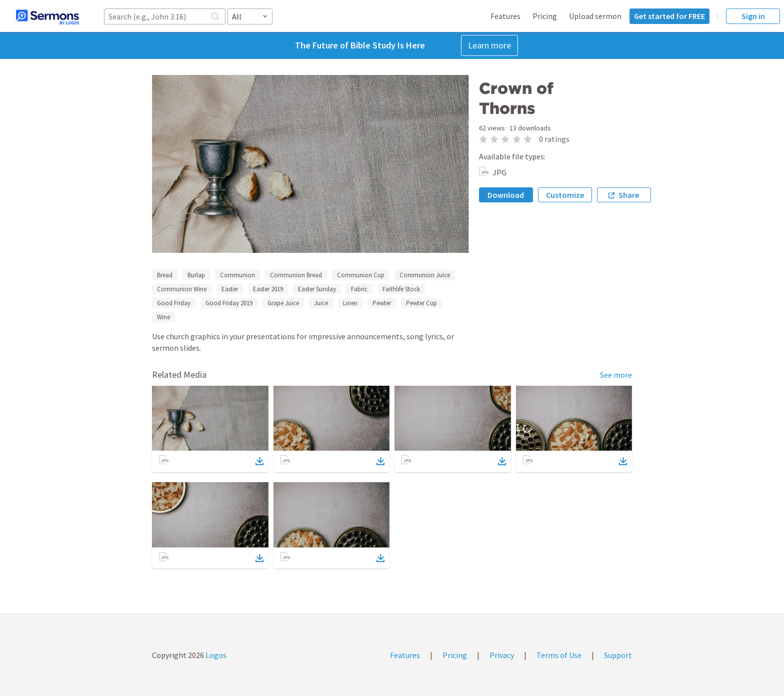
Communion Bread (296, 275)
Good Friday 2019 (229, 303)
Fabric (359, 289)
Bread (165, 275)
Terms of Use (559, 655)
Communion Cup (361, 275)
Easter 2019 (268, 289)
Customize (565, 195)
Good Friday (174, 303)
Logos (215, 655)
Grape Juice (283, 303)
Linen (350, 303)
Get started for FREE (669, 16)
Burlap (196, 275)
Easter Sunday (317, 289)
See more (616, 375)
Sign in (753, 16)
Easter (230, 289)
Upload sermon (595, 16)
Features (505, 16)
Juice (321, 303)
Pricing (545, 16)
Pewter (382, 303)
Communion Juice (425, 275)
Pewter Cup (421, 303)
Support (618, 655)
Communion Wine (182, 289)
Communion (237, 275)
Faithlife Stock (401, 289)
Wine (163, 317)
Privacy (502, 655)
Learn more (489, 45)
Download (506, 195)
